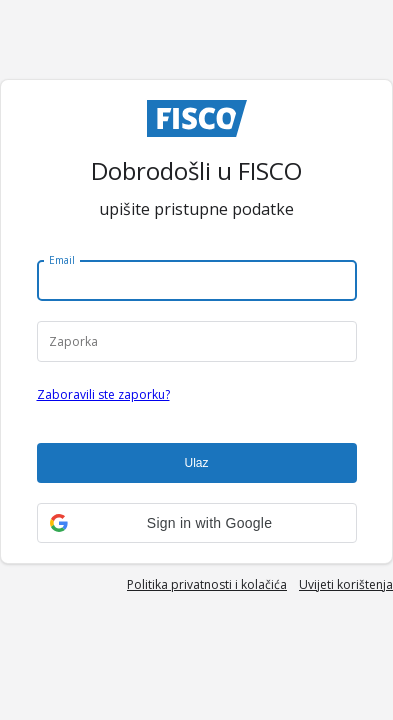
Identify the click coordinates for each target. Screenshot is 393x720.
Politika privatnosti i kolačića (207, 584)
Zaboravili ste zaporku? (103, 394)
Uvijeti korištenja (346, 584)
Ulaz (196, 463)
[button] (197, 523)
